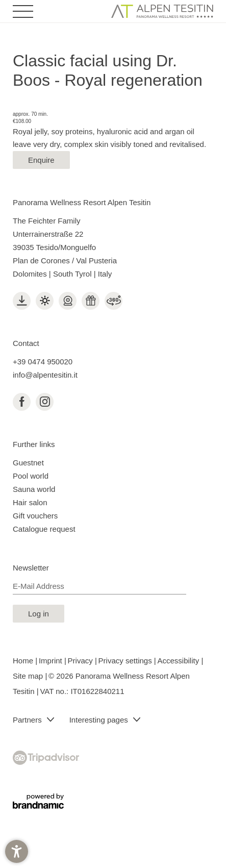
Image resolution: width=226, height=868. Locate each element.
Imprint (52, 661)
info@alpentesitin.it (45, 375)
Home (24, 661)
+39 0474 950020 (43, 362)
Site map (29, 676)
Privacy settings (126, 661)
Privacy (81, 661)
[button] (17, 851)
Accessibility (180, 661)
